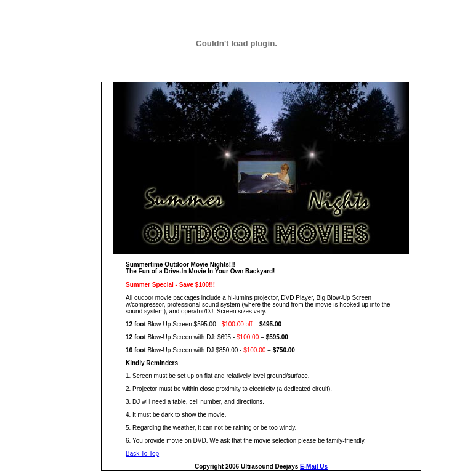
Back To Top (142, 454)
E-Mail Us (314, 466)
